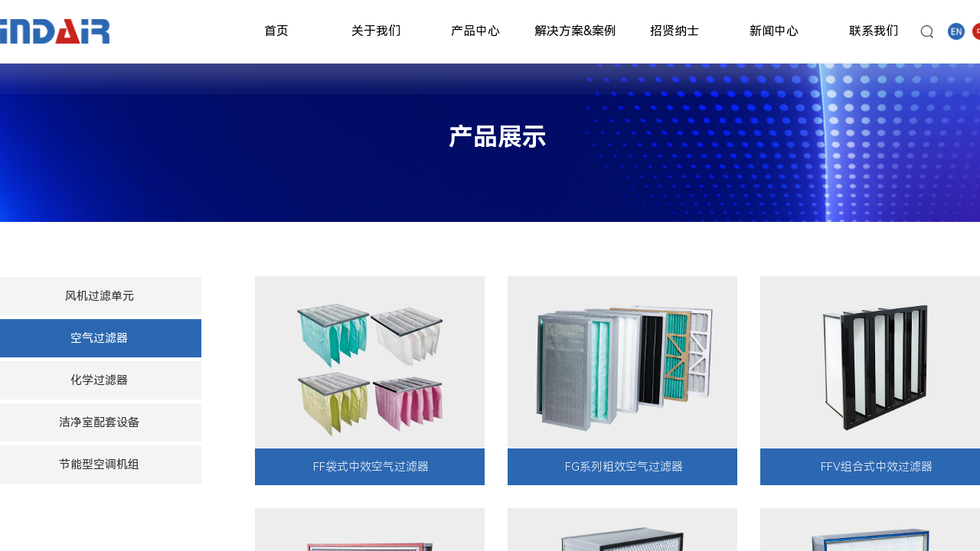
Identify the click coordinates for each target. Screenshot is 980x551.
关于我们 (376, 31)
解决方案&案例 (575, 31)
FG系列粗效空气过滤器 (624, 467)
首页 (276, 31)
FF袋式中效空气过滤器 (371, 467)
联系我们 (874, 31)
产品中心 (475, 31)
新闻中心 (774, 31)
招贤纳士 (675, 31)
